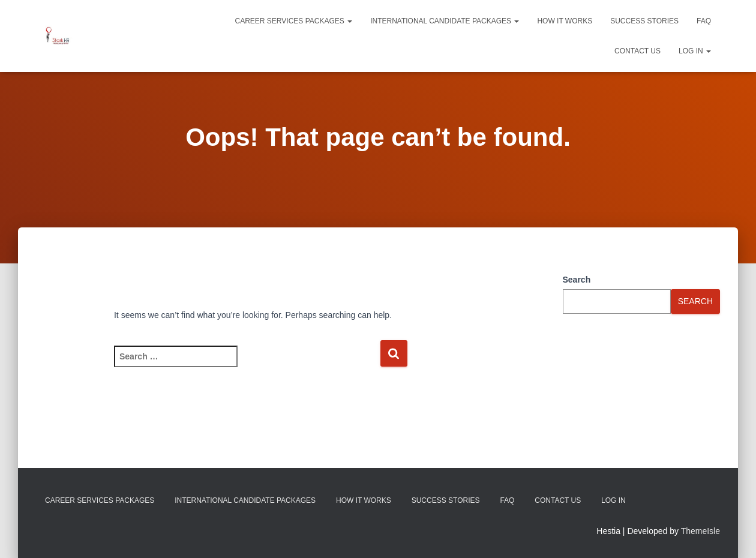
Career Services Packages (294, 21)
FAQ (704, 21)
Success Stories (644, 21)
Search (577, 280)
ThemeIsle (700, 531)
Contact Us (637, 51)
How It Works (565, 21)
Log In (695, 51)
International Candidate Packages (445, 21)
